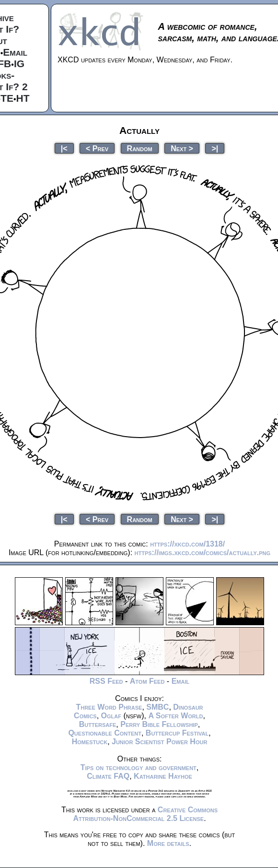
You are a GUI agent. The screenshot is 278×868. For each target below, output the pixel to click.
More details (168, 843)
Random (140, 148)
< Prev (97, 148)
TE (7, 98)
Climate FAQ (108, 776)
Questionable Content (105, 733)
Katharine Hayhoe (163, 776)
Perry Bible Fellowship (159, 724)
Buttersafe (98, 724)
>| (215, 148)
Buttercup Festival (177, 733)
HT (23, 98)
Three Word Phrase (109, 707)
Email (15, 52)
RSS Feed (106, 681)
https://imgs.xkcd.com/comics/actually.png (203, 553)
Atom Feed (147, 681)
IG (19, 64)
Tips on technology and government (139, 767)
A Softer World (175, 716)
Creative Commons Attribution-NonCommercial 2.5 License (145, 814)
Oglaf (111, 716)
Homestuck (90, 742)
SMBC (157, 707)
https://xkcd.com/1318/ (187, 544)
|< (64, 148)
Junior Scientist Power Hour (159, 742)
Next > (182, 148)
